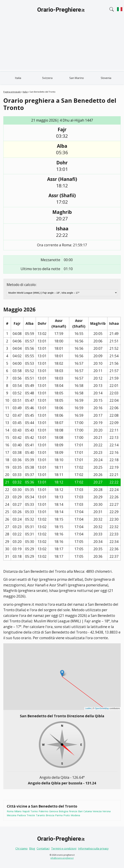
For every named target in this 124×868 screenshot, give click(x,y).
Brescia (50, 815)
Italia (18, 78)
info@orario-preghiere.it (62, 858)
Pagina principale (12, 92)
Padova (21, 815)
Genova (54, 811)
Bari (80, 811)
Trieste (31, 815)
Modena (75, 815)
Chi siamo (21, 849)
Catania (88, 811)
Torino (34, 811)
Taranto (40, 815)
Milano (18, 811)
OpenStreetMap (102, 708)
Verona (106, 811)
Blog (32, 849)
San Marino (77, 78)
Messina (12, 815)
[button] (62, 673)
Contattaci (43, 849)
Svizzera (47, 78)
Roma (10, 811)
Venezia (97, 811)
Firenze (73, 811)
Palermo (43, 811)
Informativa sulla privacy (93, 849)
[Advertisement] (62, 47)
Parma (59, 815)
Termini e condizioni (64, 849)
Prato (67, 815)
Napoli (26, 811)
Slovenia (106, 78)
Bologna (63, 811)
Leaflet (88, 708)
